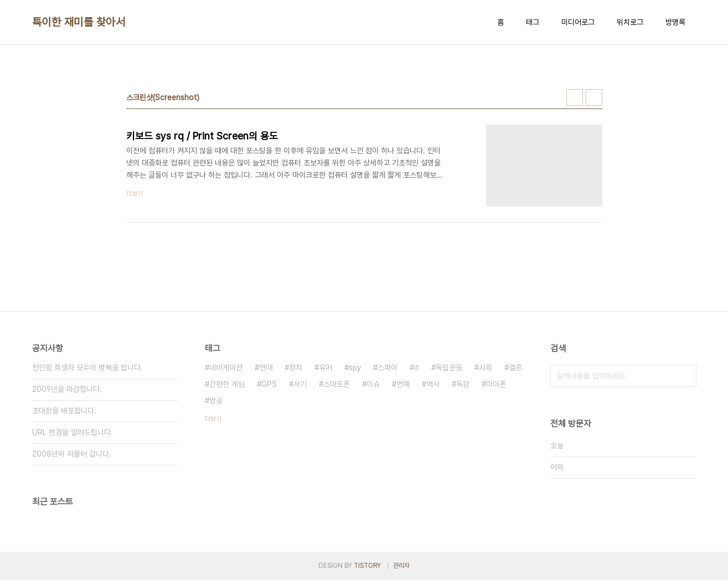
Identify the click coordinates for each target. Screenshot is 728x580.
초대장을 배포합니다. (64, 411)
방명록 (675, 22)
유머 (326, 367)
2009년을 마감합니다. (67, 389)
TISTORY (367, 566)
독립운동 (449, 367)
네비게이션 (226, 367)
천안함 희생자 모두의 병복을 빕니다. (87, 367)
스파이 (388, 367)
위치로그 (630, 22)
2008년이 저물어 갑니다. (72, 454)
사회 (486, 367)
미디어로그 (578, 22)
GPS (269, 384)
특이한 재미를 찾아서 (79, 22)
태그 (533, 22)
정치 (296, 367)
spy (355, 367)
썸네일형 (575, 97)
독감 (463, 384)
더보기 (213, 419)
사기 (300, 384)
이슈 (373, 384)
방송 (216, 401)
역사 (433, 384)
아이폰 (496, 384)
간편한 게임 (227, 384)
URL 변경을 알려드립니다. (73, 432)
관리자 (401, 566)
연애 (266, 367)
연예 (403, 384)
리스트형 (594, 97)
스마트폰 (337, 384)
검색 (685, 376)
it (417, 367)
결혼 (515, 367)
